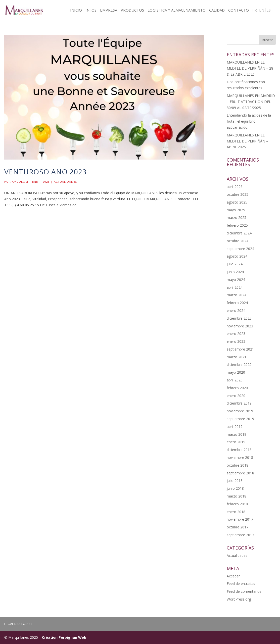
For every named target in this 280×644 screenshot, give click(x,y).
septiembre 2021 (240, 349)
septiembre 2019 (240, 419)
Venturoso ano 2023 (45, 172)
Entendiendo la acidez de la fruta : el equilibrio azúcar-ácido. (249, 121)
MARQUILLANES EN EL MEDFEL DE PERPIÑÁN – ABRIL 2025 (247, 141)
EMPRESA (109, 10)
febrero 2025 (237, 225)
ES (269, 10)
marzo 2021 (237, 357)
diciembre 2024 (239, 233)
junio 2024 (235, 272)
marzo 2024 (237, 295)
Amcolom (20, 182)
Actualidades (65, 182)
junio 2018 (235, 488)
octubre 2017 (238, 527)
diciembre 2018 (239, 450)
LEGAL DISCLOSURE (19, 624)
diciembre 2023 (239, 318)
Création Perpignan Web (64, 637)
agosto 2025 (237, 202)
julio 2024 (235, 264)
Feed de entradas (241, 584)
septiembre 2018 (240, 473)
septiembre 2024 (240, 249)
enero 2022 (236, 341)
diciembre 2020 (239, 364)
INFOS (91, 10)
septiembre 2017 (240, 535)
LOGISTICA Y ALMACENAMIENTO (177, 10)
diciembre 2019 (239, 403)
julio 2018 (235, 481)
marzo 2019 (237, 434)
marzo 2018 (237, 496)
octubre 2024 (238, 241)
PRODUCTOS (132, 10)
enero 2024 (236, 310)
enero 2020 (236, 396)
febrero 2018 (237, 504)
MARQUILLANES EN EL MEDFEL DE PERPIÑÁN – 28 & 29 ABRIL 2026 (250, 68)
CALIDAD (217, 10)
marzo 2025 (237, 217)
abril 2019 (235, 427)
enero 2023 (236, 334)
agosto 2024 (237, 256)
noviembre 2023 (240, 326)
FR (255, 10)
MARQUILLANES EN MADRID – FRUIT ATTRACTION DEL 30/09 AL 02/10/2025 (251, 102)
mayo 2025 (236, 210)
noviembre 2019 (240, 411)
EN (262, 10)
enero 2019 (236, 442)
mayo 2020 (236, 372)
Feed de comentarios (244, 591)
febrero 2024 (237, 303)
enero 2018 (236, 512)
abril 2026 (235, 187)
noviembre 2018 (240, 457)
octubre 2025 (238, 194)
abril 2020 (235, 380)
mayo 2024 (236, 280)
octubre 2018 (238, 465)
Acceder (233, 576)
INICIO (76, 10)
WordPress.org (239, 599)
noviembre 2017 (240, 519)
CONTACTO (239, 10)
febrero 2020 (237, 388)
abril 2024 (235, 287)
